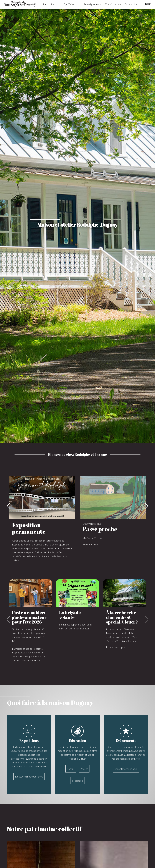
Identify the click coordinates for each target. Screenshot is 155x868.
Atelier (84, 769)
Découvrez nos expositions (29, 777)
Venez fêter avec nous (126, 769)
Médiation (77, 781)
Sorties (71, 769)
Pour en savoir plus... (116, 647)
